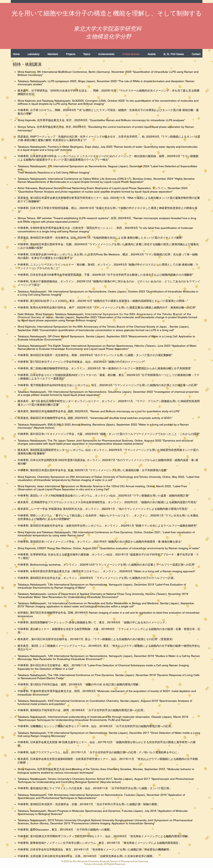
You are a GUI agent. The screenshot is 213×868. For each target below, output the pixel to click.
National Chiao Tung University (125, 594)
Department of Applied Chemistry (82, 594)
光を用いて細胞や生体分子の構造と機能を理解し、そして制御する (107, 13)
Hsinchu (150, 594)
